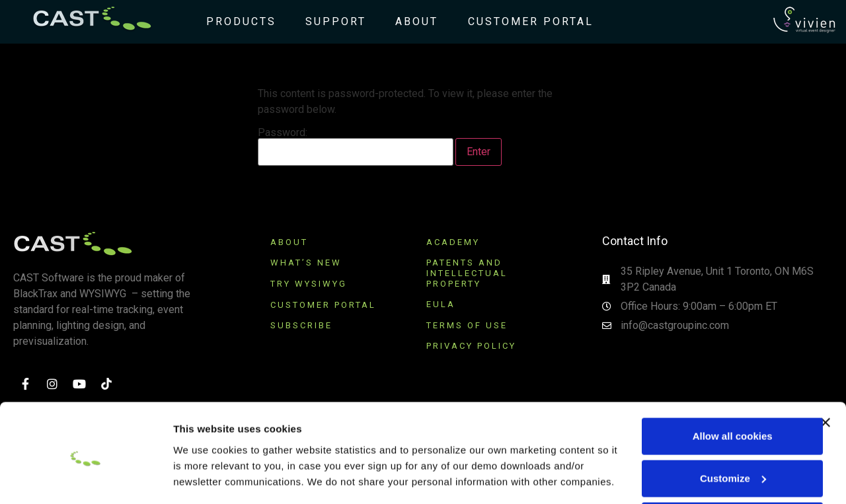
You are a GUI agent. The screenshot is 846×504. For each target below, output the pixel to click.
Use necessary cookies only (702, 465)
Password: (356, 147)
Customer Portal (525, 21)
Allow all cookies (702, 380)
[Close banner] (826, 367)
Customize (703, 422)
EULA (441, 304)
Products (236, 21)
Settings (193, 478)
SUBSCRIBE (303, 325)
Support (330, 21)
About (412, 21)
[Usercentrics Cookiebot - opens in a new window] (86, 478)
